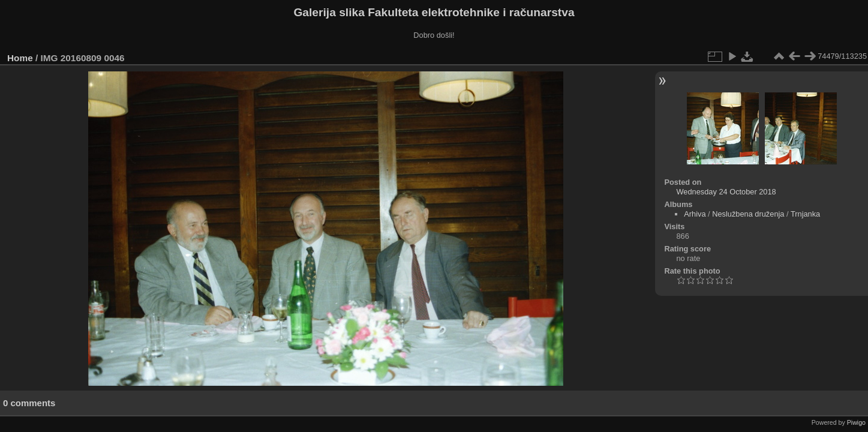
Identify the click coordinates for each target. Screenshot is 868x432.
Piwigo (856, 422)
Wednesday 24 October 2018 (726, 192)
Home (20, 58)
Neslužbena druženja (748, 214)
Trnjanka (805, 214)
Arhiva (695, 214)
